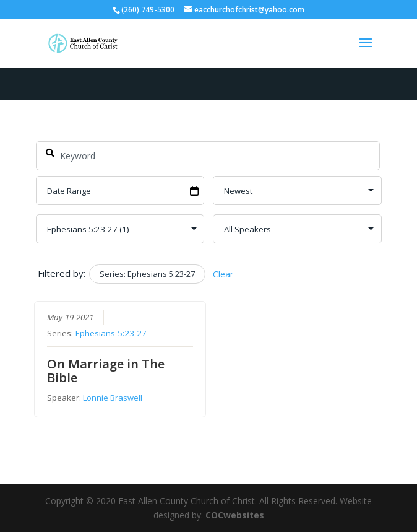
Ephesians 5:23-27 (111, 334)
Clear (223, 274)
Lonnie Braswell (113, 398)
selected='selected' (120, 229)
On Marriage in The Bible (106, 371)
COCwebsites (235, 515)
